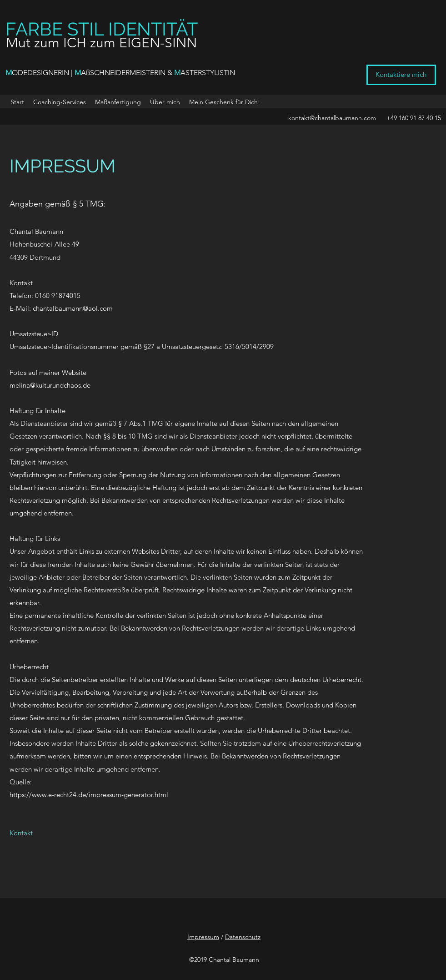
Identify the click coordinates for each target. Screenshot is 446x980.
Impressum (203, 937)
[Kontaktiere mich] (401, 75)
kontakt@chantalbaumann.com (332, 118)
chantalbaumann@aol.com (73, 308)
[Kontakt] (21, 833)
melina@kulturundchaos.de (50, 385)
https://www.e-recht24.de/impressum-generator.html (89, 795)
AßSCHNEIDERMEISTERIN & (128, 73)
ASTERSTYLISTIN (208, 73)
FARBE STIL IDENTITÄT (102, 29)
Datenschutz (243, 937)
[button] (225, 102)
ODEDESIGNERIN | (43, 73)
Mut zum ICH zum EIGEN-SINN (101, 43)
